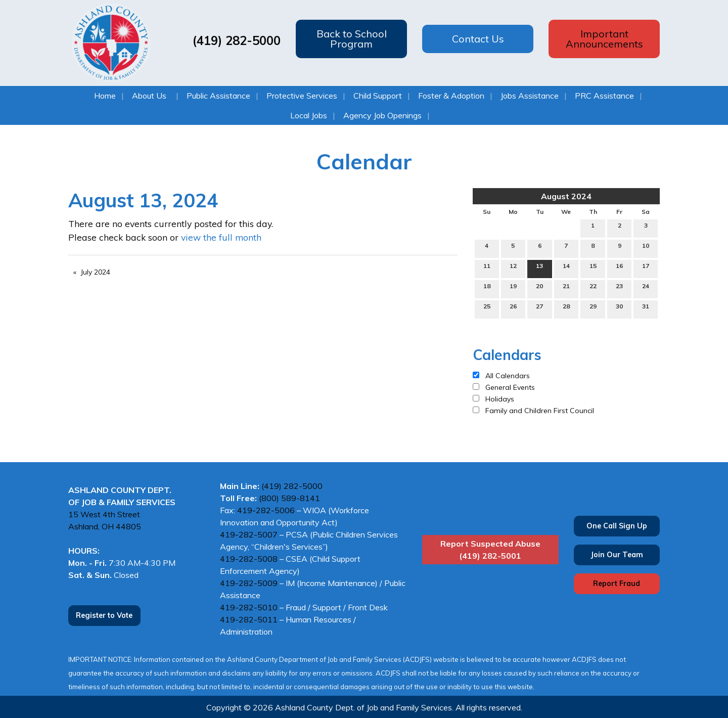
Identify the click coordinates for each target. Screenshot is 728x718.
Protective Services (302, 96)
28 (566, 308)
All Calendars (508, 376)
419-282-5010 (249, 607)
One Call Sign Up (617, 526)
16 (619, 268)
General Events (510, 387)
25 (487, 308)
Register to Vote (104, 615)
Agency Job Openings (382, 115)
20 (539, 288)
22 (593, 288)
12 (513, 268)
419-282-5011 (249, 619)
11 (487, 268)
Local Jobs (309, 115)
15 (593, 268)
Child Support (378, 96)
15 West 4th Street (104, 514)
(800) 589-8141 (290, 498)
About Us (149, 96)
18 (487, 288)
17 (646, 268)
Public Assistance (218, 96)
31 (646, 308)
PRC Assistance (604, 96)
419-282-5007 (249, 534)
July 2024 (95, 272)
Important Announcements (604, 39)
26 (513, 308)
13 (539, 268)
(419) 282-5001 (490, 556)
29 (593, 308)
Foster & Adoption (451, 96)
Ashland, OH (92, 526)
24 (646, 288)
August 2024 (566, 196)
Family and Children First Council (540, 411)
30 (619, 308)
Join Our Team (617, 555)
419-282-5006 (266, 510)
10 (646, 248)
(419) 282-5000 (235, 40)
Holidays (500, 399)
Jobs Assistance (530, 96)
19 (513, 288)
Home (105, 96)
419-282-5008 (249, 559)
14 (566, 268)
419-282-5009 (249, 583)
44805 (128, 526)
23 (619, 288)
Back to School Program (352, 39)
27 (539, 308)
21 (566, 288)
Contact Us (478, 39)
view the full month (221, 237)
